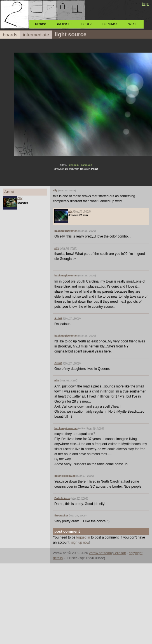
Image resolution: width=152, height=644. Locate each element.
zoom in (74, 165)
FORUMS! (109, 24)
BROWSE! (64, 24)
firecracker (61, 515)
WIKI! (132, 24)
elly (20, 198)
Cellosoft (119, 553)
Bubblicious (62, 498)
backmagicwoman (66, 231)
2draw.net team (100, 553)
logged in (83, 537)
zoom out (86, 165)
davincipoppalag (65, 476)
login (146, 4)
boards (10, 35)
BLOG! (87, 24)
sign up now (80, 542)
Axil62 (58, 318)
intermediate (36, 35)
